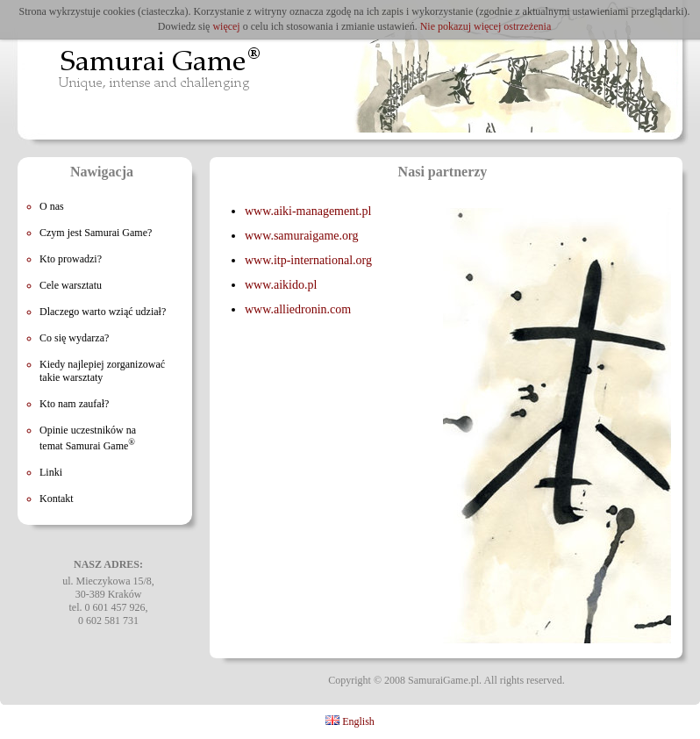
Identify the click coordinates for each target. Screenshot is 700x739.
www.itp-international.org (308, 260)
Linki (51, 472)
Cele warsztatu (71, 285)
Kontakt (57, 499)
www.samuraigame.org (301, 236)
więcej (226, 26)
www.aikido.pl (281, 285)
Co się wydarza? (74, 338)
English (350, 721)
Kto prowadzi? (71, 259)
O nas (52, 206)
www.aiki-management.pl (308, 211)
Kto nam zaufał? (74, 404)
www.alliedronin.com (298, 309)
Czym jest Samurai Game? (96, 233)
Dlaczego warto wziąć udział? (103, 312)
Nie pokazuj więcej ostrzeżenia (486, 26)
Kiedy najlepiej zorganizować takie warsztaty (102, 371)
